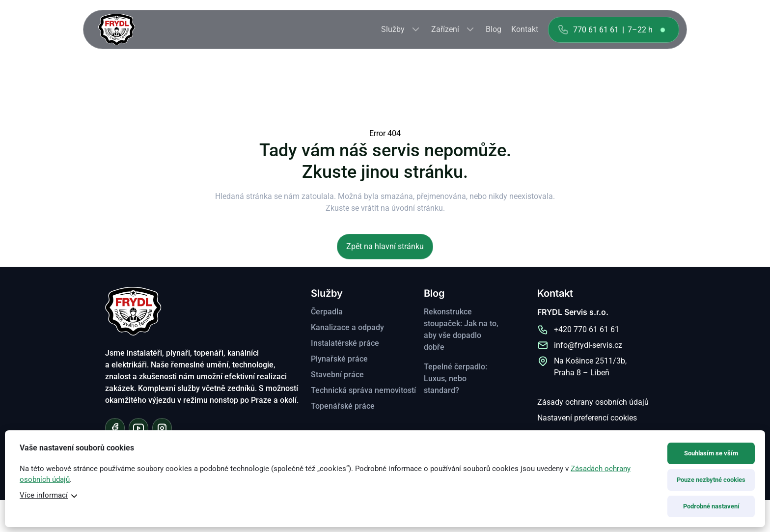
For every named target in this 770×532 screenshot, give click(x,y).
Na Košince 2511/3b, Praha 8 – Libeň (590, 367)
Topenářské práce (343, 406)
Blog (494, 29)
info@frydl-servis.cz (588, 345)
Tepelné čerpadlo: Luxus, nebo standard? (455, 378)
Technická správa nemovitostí (363, 390)
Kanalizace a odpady (347, 327)
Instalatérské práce (345, 343)
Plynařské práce (339, 359)
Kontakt (525, 29)
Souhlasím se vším (711, 453)
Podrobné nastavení (711, 506)
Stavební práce (337, 375)
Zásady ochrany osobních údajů (593, 402)
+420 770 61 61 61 (587, 329)
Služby (393, 29)
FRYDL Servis (117, 30)
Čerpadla (327, 312)
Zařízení (445, 29)
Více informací (44, 495)
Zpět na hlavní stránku (385, 246)
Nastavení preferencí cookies (587, 418)
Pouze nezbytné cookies (711, 480)
